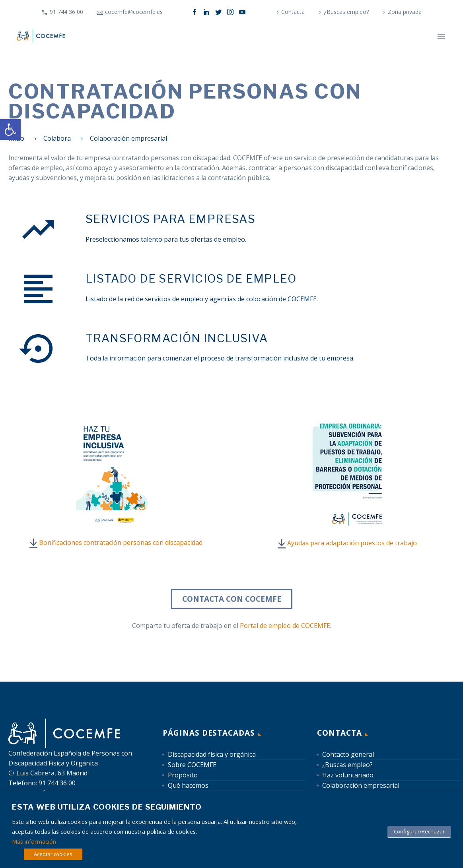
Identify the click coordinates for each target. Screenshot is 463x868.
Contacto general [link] (348, 754)
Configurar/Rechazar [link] (419, 831)
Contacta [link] (293, 12)
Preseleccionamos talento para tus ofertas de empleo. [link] (166, 239)
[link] (10, 130)
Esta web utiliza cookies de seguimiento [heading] (107, 807)
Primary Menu (441, 37)
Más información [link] (34, 841)
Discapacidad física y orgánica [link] (212, 754)
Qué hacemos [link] (188, 785)
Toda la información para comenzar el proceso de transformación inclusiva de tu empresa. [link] (220, 358)
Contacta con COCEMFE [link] (232, 599)
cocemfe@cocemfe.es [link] (134, 12)
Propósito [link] (183, 775)
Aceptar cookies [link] (53, 854)
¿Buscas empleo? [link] (346, 12)
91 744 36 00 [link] (66, 12)
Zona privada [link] (405, 12)
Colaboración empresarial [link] (361, 785)
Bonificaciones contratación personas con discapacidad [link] (121, 542)
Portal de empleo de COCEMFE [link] (285, 626)
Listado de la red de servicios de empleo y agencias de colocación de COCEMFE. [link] (202, 299)
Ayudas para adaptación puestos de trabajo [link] (352, 543)
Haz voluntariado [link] (348, 775)
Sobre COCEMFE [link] (192, 765)
